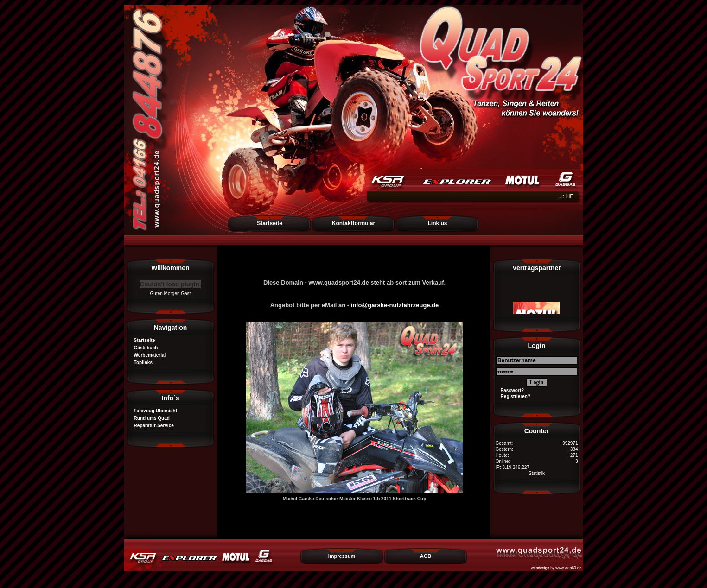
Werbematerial (147, 355)
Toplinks (141, 363)
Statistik (537, 473)
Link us (437, 223)
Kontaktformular (353, 223)
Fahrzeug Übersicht (153, 411)
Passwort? (510, 390)
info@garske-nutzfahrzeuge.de (395, 305)
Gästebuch (143, 348)
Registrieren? (513, 396)
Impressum (342, 556)
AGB (426, 556)
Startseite (270, 223)
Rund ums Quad (149, 418)
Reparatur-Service (151, 426)
